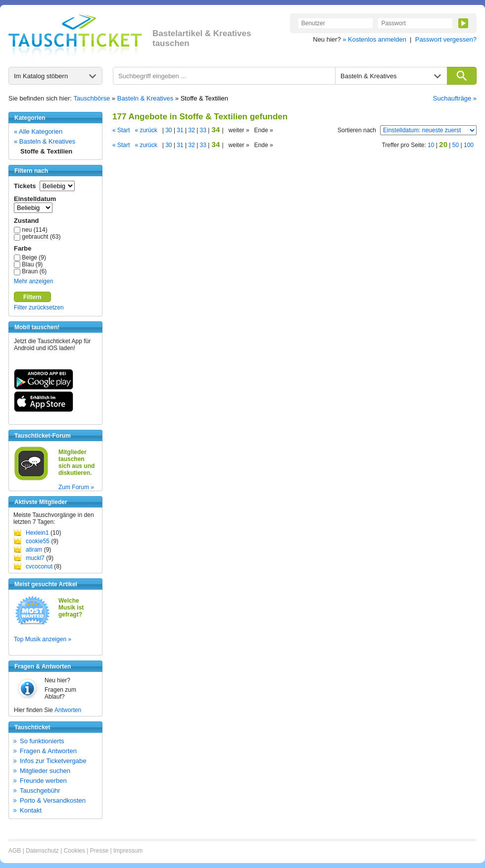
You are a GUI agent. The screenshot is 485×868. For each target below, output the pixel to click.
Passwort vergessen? (446, 39)
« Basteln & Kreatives (45, 141)
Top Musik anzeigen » (43, 639)
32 (192, 130)
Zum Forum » (76, 487)
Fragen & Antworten (48, 751)
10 (431, 145)
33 (203, 130)
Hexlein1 (37, 533)
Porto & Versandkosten (53, 800)
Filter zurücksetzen (39, 307)
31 (180, 130)
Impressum (128, 851)
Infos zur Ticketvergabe (53, 761)
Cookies (74, 851)
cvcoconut (39, 566)
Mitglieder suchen (45, 771)
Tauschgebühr (40, 791)
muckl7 (35, 558)
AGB (15, 851)
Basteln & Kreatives (145, 98)
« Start (121, 130)
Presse (99, 851)
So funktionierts (42, 741)
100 (469, 145)
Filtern (32, 297)
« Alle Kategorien (38, 131)
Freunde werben (43, 781)
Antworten (68, 710)
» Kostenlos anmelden (374, 39)
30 (169, 130)
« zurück (146, 130)
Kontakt (31, 810)
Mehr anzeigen (33, 281)
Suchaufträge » (455, 98)
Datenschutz (42, 851)
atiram (34, 550)
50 (456, 145)
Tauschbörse (92, 98)
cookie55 (38, 541)
